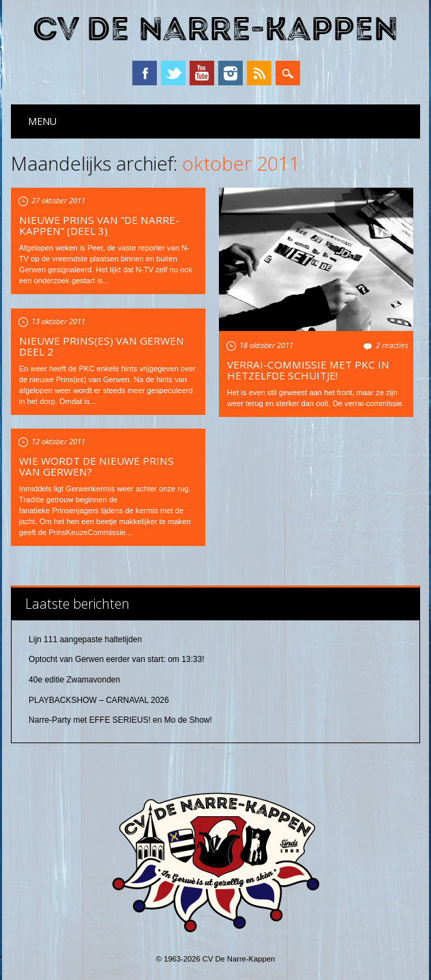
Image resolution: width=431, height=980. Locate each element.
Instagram (231, 73)
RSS (259, 73)
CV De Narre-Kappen (215, 30)
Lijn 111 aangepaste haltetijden (85, 639)
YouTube (202, 73)
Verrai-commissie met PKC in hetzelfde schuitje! (308, 370)
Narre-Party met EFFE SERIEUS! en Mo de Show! (120, 720)
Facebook (145, 73)
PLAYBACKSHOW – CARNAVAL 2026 (99, 700)
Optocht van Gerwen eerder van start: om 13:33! (116, 659)
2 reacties (392, 345)
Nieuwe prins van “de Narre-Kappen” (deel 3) (99, 225)
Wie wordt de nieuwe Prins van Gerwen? (96, 466)
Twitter (173, 73)
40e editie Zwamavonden (74, 680)
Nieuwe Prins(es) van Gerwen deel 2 (102, 346)
